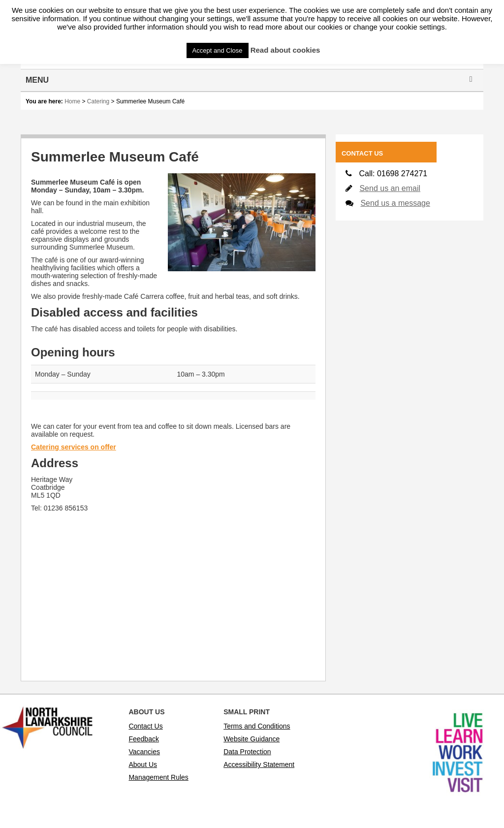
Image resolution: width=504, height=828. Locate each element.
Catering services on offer (74, 447)
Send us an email (390, 188)
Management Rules (158, 777)
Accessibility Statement (259, 764)
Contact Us (145, 726)
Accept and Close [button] (218, 50)
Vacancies (144, 752)
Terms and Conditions (257, 726)
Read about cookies (285, 50)
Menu (251, 80)
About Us (143, 764)
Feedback (143, 739)
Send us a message (395, 203)
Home (72, 101)
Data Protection (247, 752)
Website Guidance (252, 739)
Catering (98, 101)
